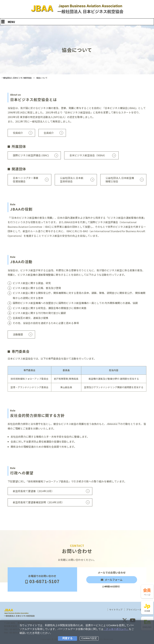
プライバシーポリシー (137, 610)
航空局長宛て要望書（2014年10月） (33, 491)
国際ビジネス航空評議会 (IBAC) (31, 155)
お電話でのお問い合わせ (42, 579)
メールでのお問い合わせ (112, 579)
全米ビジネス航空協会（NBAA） (88, 155)
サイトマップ (116, 610)
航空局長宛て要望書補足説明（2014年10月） (39, 502)
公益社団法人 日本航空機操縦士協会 (120, 180)
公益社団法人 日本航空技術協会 (72, 180)
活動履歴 (18, 334)
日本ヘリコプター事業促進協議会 (26, 180)
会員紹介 (49, 133)
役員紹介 (18, 133)
